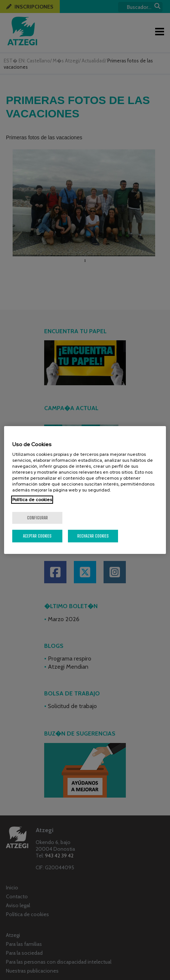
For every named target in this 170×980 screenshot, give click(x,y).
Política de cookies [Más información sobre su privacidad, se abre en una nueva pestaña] (32, 500)
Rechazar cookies (93, 536)
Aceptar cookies (37, 536)
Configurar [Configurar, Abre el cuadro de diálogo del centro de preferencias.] (37, 518)
